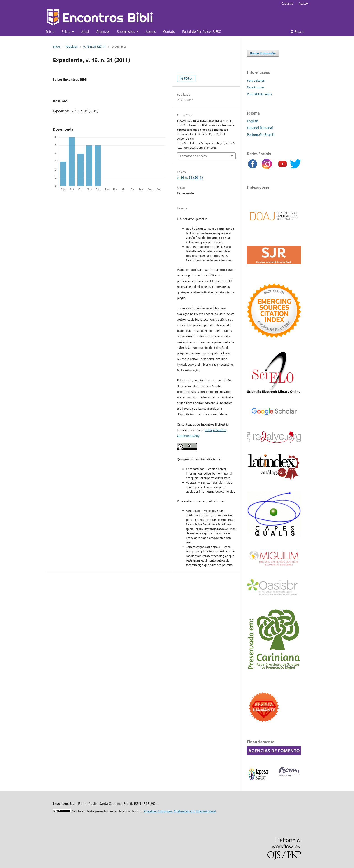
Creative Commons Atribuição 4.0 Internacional (180, 811)
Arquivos (103, 32)
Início (50, 32)
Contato (169, 32)
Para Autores (256, 87)
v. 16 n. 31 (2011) (94, 47)
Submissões (126, 32)
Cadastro (287, 3)
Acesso (151, 32)
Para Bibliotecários (259, 94)
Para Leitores (256, 80)
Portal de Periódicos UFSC (201, 32)
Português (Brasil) (261, 135)
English (253, 121)
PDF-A (188, 78)
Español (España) (260, 128)
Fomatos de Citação (193, 156)
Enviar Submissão (263, 53)
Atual (85, 32)
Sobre (66, 32)
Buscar (298, 32)
